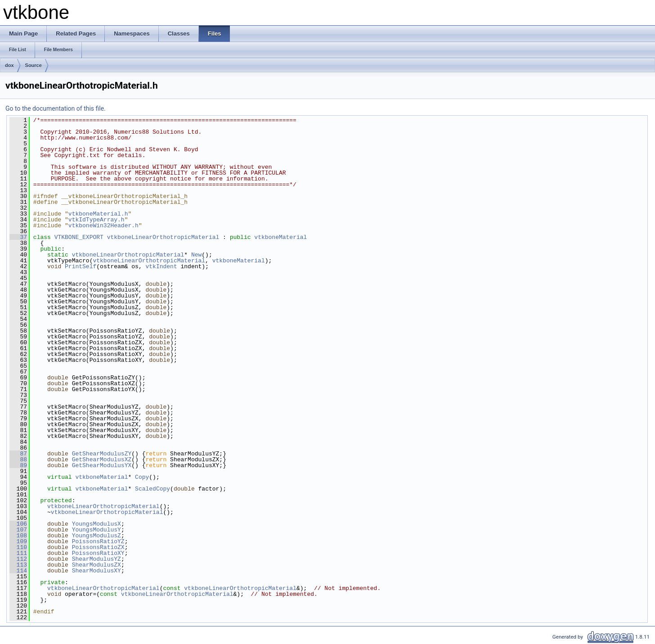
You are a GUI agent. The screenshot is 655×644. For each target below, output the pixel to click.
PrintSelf (81, 266)
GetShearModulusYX (102, 465)
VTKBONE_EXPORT (79, 237)
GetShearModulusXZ (102, 459)
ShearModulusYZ (96, 559)
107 (18, 530)
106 (18, 524)
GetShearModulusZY (102, 454)
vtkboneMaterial (280, 237)
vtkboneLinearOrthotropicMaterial (163, 237)
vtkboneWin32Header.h (103, 225)
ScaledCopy (153, 489)
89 (18, 465)
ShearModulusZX (96, 565)
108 (18, 536)
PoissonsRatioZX (98, 547)
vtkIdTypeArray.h (96, 220)
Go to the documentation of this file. (56, 108)
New (196, 255)
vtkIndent (161, 266)
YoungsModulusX (96, 524)
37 (18, 237)
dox (9, 65)
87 (18, 454)
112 (18, 559)
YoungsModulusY (96, 530)
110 (18, 547)
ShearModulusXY (96, 571)
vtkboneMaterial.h (98, 214)
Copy (142, 477)
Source (34, 65)
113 (18, 565)
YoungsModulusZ (96, 536)
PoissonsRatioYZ (98, 541)
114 (18, 571)
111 (18, 553)
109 (18, 541)
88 (18, 459)
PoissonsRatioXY (98, 553)
